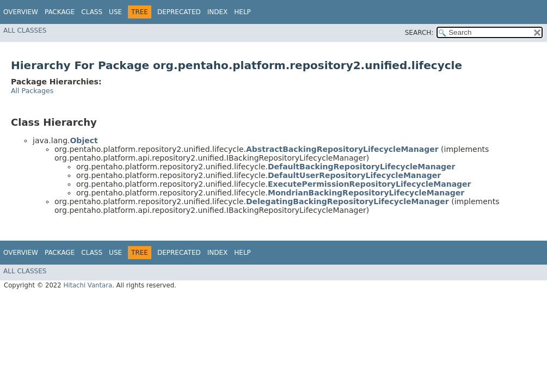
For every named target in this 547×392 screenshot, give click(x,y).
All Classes (25, 30)
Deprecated (179, 12)
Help (242, 12)
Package (60, 12)
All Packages (32, 91)
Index (218, 12)
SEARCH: (419, 33)
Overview (21, 12)
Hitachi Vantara (88, 285)
